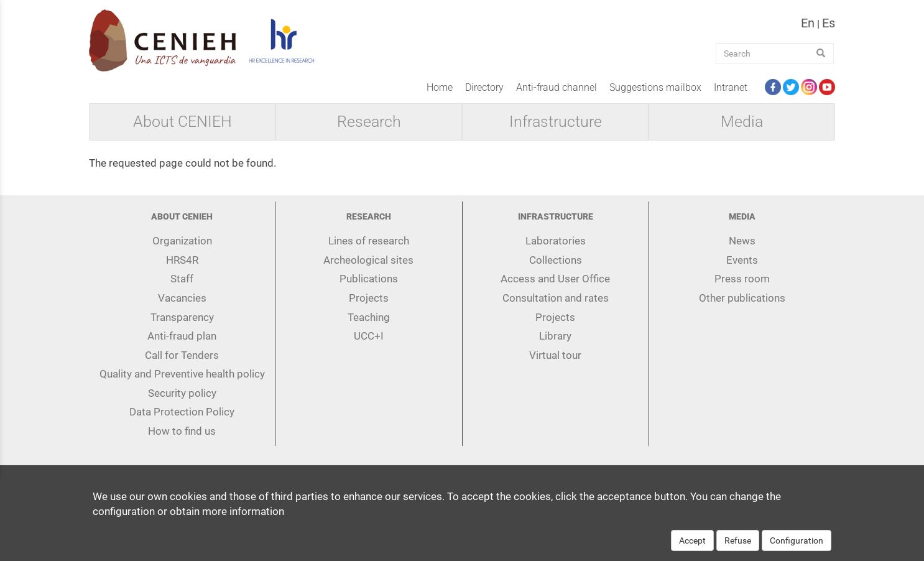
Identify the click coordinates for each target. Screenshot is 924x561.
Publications (369, 279)
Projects (369, 298)
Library (555, 336)
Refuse (738, 549)
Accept (692, 549)
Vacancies (182, 298)
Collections (556, 260)
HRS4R (182, 260)
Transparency (182, 317)
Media (742, 122)
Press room (742, 279)
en (808, 23)
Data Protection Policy (182, 412)
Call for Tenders (182, 355)
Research (369, 122)
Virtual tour (555, 355)
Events (742, 260)
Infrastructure (556, 122)
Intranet (731, 87)
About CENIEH (182, 122)
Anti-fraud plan (182, 336)
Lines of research (369, 241)
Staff (182, 279)
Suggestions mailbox (655, 87)
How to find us (182, 431)
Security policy (182, 393)
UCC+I (369, 336)
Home (440, 87)
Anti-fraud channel (557, 87)
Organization (182, 241)
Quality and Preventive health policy (182, 374)
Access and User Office (555, 279)
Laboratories (556, 241)
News (742, 241)
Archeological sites (368, 260)
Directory (484, 87)
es (829, 23)
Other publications (742, 298)
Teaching (369, 317)
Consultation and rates (556, 298)
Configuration (797, 549)
